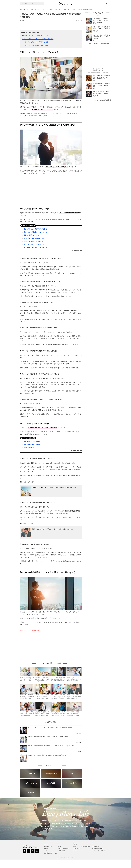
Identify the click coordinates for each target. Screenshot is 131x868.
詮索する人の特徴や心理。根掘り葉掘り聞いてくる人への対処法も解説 (101, 37)
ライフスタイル (31, 9)
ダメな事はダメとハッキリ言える (34, 244)
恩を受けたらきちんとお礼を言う (34, 241)
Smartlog (22, 9)
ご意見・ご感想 (61, 851)
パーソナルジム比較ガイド (99, 851)
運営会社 (46, 849)
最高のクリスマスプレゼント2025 (81, 846)
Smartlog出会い (96, 846)
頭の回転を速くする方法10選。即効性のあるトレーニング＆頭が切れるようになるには (51, 746)
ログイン (107, 4)
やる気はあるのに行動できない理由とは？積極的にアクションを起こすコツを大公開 (101, 77)
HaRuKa (22, 20)
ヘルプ (45, 851)
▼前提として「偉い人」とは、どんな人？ (35, 36)
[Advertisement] (35, 645)
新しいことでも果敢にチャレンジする (35, 232)
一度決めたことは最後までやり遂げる (35, 248)
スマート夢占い (77, 849)
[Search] (42, 3)
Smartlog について (48, 846)
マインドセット (42, 9)
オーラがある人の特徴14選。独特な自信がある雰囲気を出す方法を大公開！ (48, 737)
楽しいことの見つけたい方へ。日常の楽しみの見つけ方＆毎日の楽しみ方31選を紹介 (50, 727)
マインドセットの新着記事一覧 (102, 100)
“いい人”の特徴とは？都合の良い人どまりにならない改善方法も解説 (102, 85)
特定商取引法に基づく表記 (50, 853)
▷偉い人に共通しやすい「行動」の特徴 (36, 42)
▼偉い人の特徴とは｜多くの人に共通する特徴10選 (38, 39)
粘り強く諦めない (29, 448)
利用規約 (60, 846)
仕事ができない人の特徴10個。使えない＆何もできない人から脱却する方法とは (101, 20)
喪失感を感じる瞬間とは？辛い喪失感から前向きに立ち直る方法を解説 (101, 93)
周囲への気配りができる (31, 235)
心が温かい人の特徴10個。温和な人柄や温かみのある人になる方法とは (47, 755)
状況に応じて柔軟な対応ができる (34, 238)
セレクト (75, 851)
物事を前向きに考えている (32, 441)
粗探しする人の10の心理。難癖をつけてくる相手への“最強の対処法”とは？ (102, 29)
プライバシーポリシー (63, 849)
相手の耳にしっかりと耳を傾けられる (35, 229)
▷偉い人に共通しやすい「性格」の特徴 (36, 45)
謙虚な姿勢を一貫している (32, 445)
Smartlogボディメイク (98, 849)
